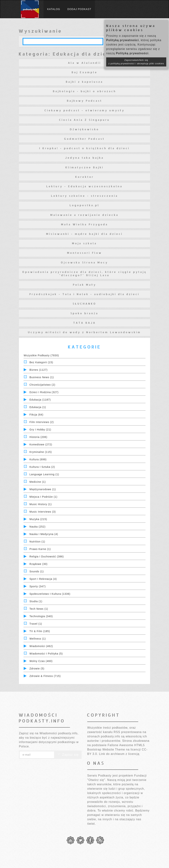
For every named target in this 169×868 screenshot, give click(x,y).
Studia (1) (36, 601)
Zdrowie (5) (37, 669)
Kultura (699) (38, 459)
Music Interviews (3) (43, 512)
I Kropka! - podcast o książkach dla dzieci (84, 148)
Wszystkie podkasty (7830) (41, 355)
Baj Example (84, 72)
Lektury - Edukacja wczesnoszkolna (84, 186)
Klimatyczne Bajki (84, 167)
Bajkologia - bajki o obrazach (84, 91)
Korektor (84, 177)
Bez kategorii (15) (41, 362)
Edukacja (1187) (40, 400)
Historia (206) (38, 437)
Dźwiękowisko (84, 129)
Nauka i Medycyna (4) (44, 534)
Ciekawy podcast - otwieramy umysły (84, 110)
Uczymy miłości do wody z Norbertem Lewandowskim (84, 332)
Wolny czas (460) (41, 661)
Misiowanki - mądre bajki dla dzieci (84, 234)
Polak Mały (84, 285)
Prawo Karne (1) (40, 549)
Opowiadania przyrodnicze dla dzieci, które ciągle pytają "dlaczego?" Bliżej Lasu (84, 274)
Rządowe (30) (39, 564)
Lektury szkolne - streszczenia (84, 196)
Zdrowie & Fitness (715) (45, 676)
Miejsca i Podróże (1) (43, 497)
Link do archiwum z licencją (119, 754)
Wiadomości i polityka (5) (46, 654)
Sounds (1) (37, 571)
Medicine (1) (38, 482)
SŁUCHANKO (84, 304)
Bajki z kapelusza (84, 82)
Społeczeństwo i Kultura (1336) (50, 594)
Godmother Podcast (84, 139)
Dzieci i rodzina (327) (44, 392)
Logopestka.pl (84, 205)
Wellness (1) (38, 639)
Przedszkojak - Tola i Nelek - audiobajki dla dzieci (84, 294)
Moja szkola (84, 243)
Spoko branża (84, 313)
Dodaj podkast (79, 9)
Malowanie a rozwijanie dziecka (84, 215)
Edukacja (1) (38, 407)
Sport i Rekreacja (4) (43, 579)
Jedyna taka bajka (84, 158)
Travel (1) (36, 624)
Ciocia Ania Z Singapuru (84, 120)
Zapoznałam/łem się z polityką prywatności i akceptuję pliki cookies (136, 62)
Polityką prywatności (122, 40)
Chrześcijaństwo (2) (42, 385)
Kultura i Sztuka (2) (42, 467)
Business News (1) (42, 377)
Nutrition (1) (37, 542)
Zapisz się (68, 755)
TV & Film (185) (40, 631)
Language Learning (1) (44, 474)
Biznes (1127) (39, 370)
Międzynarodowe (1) (43, 489)
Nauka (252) (38, 527)
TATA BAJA (84, 323)
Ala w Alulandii (84, 63)
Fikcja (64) (36, 415)
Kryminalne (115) (41, 452)
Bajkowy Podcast (84, 101)
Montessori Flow (84, 253)
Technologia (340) (41, 616)
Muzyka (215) (38, 519)
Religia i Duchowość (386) (47, 557)
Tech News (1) (39, 609)
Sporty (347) (38, 586)
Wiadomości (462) (41, 646)
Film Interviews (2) (42, 422)
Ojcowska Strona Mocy (84, 262)
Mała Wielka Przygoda (84, 224)
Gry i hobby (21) (40, 430)
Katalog (54, 9)
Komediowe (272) (41, 444)
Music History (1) (41, 504)
